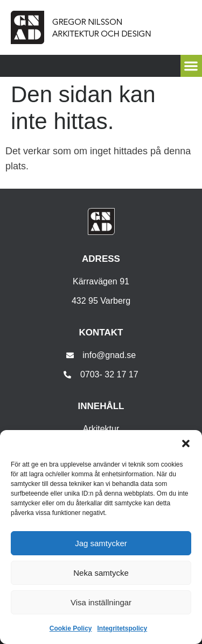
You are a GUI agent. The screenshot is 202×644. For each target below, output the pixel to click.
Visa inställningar (101, 602)
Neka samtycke (101, 573)
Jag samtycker (101, 543)
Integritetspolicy (123, 628)
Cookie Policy (71, 628)
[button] (186, 443)
